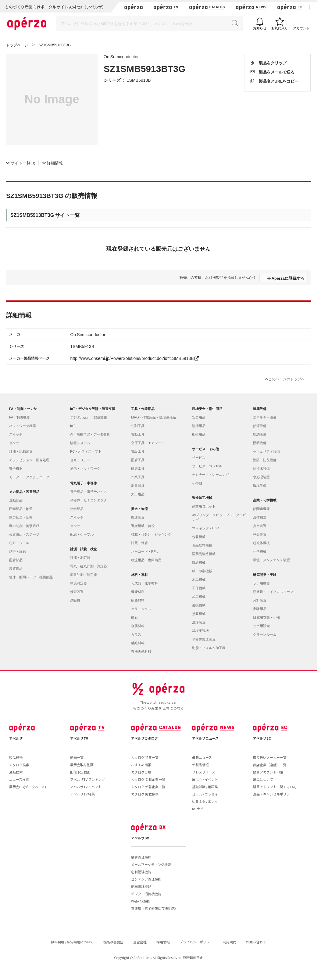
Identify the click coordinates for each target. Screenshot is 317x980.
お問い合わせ (256, 942)
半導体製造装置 (204, 639)
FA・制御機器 (20, 417)
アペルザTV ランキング (87, 779)
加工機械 (199, 597)
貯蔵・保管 (139, 543)
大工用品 (138, 494)
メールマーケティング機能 (151, 864)
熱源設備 (260, 426)
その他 (197, 483)
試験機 (75, 600)
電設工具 (138, 451)
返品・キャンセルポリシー (273, 794)
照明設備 (260, 443)
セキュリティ (80, 460)
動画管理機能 (141, 886)
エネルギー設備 (265, 417)
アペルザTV (79, 738)
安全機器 (16, 468)
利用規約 (230, 942)
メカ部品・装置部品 (24, 492)
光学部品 (77, 509)
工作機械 (199, 588)
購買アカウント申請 (268, 772)
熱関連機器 (261, 509)
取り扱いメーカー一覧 (270, 757)
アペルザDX (140, 838)
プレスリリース (204, 772)
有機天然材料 (141, 652)
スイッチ (16, 434)
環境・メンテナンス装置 (271, 560)
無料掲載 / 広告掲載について (72, 942)
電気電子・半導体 (84, 483)
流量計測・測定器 (84, 575)
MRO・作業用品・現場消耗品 (153, 417)
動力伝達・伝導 (21, 517)
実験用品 (260, 609)
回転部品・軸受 (21, 509)
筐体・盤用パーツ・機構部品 (31, 577)
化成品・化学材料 (144, 583)
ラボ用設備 (261, 626)
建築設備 (260, 409)
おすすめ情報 (141, 765)
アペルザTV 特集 (82, 794)
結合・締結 (18, 551)
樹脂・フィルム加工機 (209, 648)
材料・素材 (139, 575)
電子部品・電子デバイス (89, 492)
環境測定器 (78, 583)
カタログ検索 (19, 765)
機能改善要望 (113, 942)
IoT (73, 426)
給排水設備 (261, 468)
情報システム (80, 443)
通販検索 (16, 772)
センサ (14, 443)
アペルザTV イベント (86, 787)
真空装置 (260, 526)
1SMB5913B (139, 80)
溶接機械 (199, 605)
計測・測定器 (80, 558)
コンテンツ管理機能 (146, 879)
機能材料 (138, 592)
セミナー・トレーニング (210, 475)
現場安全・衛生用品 (207, 409)
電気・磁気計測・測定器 (89, 566)
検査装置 (77, 592)
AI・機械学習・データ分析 (90, 434)
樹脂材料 (138, 600)
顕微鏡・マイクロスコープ (273, 592)
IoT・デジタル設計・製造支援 (93, 409)
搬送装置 (138, 517)
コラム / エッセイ (205, 794)
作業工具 (138, 477)
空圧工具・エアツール (148, 443)
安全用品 (199, 417)
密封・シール (19, 543)
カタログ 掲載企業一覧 (148, 779)
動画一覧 (77, 757)
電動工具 (138, 434)
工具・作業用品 (143, 409)
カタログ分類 (141, 772)
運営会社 (140, 942)
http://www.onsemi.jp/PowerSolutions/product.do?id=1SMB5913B (135, 358)
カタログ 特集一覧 (145, 757)
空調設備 (260, 434)
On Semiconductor (121, 56)
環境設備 (260, 486)
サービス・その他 (205, 449)
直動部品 (16, 500)
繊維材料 (138, 643)
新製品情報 (200, 765)
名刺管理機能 (141, 872)
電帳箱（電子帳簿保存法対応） (155, 908)
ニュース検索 (19, 779)
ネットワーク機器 (23, 426)
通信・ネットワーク (85, 468)
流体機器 (260, 517)
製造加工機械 (202, 498)
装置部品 (16, 569)
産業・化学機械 (265, 500)
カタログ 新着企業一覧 (148, 787)
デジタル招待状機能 (146, 894)
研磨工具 (138, 468)
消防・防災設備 (265, 460)
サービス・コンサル (207, 466)
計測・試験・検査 (84, 549)
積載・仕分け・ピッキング (151, 534)
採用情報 (163, 942)
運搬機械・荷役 (143, 526)
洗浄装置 (199, 622)
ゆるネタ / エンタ (205, 801)
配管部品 (16, 560)
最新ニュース (202, 757)
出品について (263, 779)
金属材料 (138, 626)
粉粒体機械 (261, 543)
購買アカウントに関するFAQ (275, 787)
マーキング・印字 (205, 528)
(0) (21, 163)
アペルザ (16, 738)
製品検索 (16, 757)
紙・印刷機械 (202, 571)
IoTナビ (198, 809)
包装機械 (199, 537)
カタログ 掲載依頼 (145, 794)
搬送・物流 (139, 509)
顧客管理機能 (141, 857)
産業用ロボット (204, 506)
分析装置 (260, 600)
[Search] (150, 24)
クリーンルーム (265, 634)
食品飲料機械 (202, 545)
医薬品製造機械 (204, 554)
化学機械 (260, 551)
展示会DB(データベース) (28, 787)
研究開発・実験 (265, 575)
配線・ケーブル (82, 534)
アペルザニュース (205, 738)
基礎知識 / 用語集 (205, 787)
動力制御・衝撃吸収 (24, 526)
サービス (199, 458)
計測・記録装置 (21, 451)
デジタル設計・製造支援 (89, 417)
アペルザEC (262, 738)
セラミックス (141, 609)
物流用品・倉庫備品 (146, 560)
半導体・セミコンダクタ (89, 500)
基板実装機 (200, 631)
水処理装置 (261, 477)
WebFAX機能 (141, 901)
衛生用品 (199, 434)
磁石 (134, 617)
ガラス (136, 634)
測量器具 (138, 486)
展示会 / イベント (205, 779)
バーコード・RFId (145, 551)
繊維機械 (199, 562)
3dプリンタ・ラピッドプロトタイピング (219, 517)
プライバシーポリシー (196, 942)
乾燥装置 (260, 534)
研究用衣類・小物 (266, 617)
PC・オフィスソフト (86, 451)
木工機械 (199, 580)
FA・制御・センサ (23, 409)
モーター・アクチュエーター (31, 477)
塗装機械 (199, 614)
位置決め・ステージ (24, 534)
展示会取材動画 (82, 765)
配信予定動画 (80, 772)
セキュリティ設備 (266, 451)
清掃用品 (199, 426)
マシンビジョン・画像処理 (29, 460)
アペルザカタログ (144, 738)
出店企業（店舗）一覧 (270, 765)
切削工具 (138, 426)
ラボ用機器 (261, 583)
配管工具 (138, 460)
